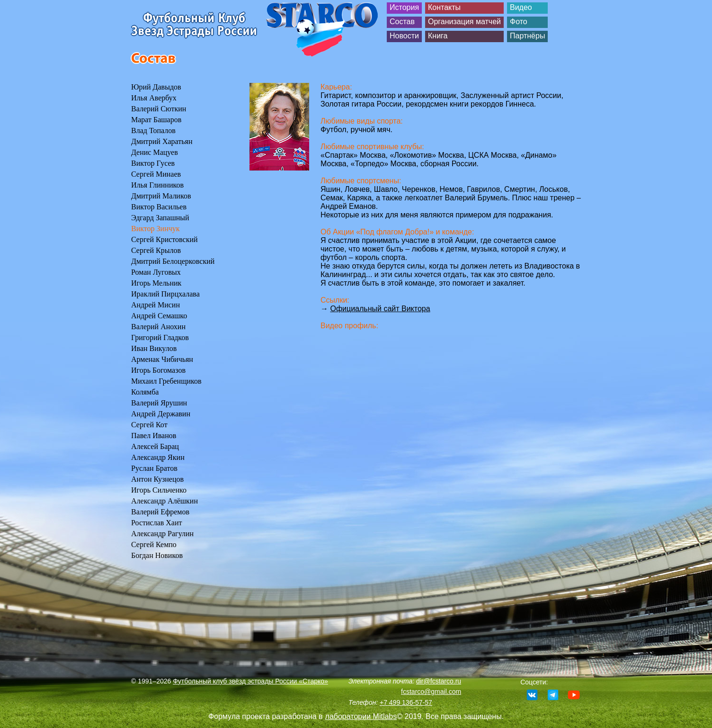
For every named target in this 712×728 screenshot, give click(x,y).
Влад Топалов (153, 130)
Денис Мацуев (155, 152)
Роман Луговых (156, 272)
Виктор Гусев (153, 163)
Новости (404, 36)
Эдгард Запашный (160, 218)
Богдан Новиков (157, 555)
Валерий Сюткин (159, 109)
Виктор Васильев (159, 207)
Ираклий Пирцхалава (165, 294)
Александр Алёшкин (165, 501)
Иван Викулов (154, 348)
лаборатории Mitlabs (361, 716)
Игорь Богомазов (158, 370)
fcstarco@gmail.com (431, 692)
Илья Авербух (154, 98)
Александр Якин (158, 457)
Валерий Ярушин (159, 403)
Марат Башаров (156, 120)
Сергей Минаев (156, 174)
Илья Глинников (157, 185)
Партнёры (527, 36)
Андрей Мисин (156, 305)
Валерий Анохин (158, 327)
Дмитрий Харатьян (162, 141)
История (404, 7)
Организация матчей (464, 22)
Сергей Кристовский (165, 239)
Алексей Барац (155, 446)
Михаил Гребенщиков (166, 381)
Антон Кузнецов (157, 479)
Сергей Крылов (156, 250)
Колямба (145, 392)
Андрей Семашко (159, 316)
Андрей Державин (161, 414)
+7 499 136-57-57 (406, 702)
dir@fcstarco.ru (439, 681)
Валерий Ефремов (160, 512)
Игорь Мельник (156, 283)
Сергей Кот (149, 425)
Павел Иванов (154, 436)
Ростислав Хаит (157, 523)
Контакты (444, 7)
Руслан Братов (154, 468)
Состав (402, 22)
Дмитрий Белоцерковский (173, 261)
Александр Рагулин (162, 534)
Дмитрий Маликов (161, 196)
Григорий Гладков (160, 337)
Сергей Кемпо (154, 544)
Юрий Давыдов (156, 87)
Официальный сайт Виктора (380, 309)
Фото (519, 22)
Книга (438, 36)
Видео (521, 7)
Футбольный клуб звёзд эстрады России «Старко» (250, 681)
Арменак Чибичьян (162, 359)
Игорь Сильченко (159, 490)
